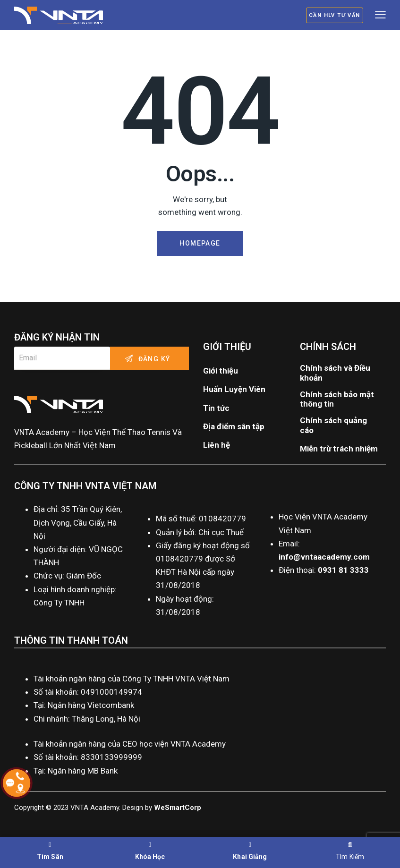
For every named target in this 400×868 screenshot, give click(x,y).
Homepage (200, 243)
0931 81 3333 (343, 570)
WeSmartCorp (178, 808)
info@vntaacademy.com (324, 557)
